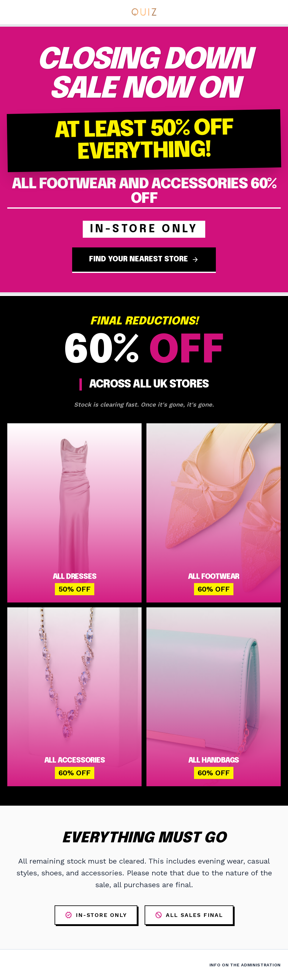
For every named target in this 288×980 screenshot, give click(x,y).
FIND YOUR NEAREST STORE (144, 260)
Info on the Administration (245, 965)
